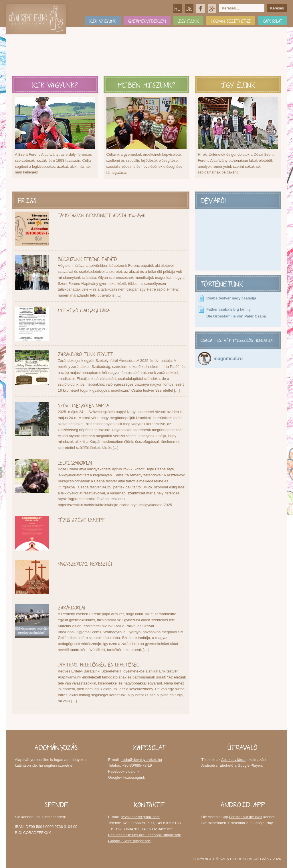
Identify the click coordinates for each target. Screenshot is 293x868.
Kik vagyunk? (55, 84)
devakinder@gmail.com (140, 817)
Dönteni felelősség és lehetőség (99, 664)
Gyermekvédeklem (147, 20)
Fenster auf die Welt (246, 817)
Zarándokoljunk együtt (85, 353)
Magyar (178, 9)
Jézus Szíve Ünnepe (81, 519)
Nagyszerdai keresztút (85, 563)
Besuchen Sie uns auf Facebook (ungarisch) (145, 835)
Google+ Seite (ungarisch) (130, 841)
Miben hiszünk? (146, 84)
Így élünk (188, 20)
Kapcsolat (272, 20)
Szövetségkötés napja (83, 405)
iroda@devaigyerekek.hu (141, 760)
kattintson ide (26, 765)
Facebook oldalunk (201, 9)
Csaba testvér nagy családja (231, 298)
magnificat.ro (228, 358)
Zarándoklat (72, 607)
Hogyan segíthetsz (231, 20)
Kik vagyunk (103, 20)
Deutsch (189, 9)
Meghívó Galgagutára (84, 310)
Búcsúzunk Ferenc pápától (88, 258)
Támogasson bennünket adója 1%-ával (102, 215)
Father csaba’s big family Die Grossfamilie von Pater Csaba (236, 313)
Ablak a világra (233, 760)
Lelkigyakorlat (75, 462)
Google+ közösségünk (212, 9)
